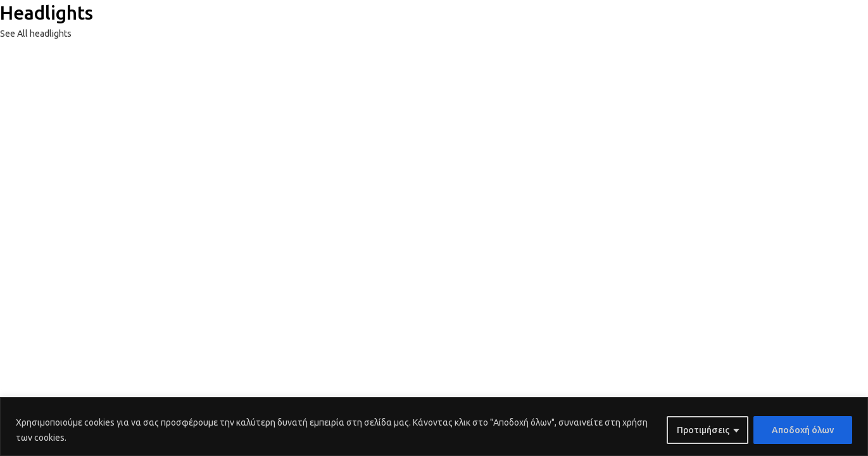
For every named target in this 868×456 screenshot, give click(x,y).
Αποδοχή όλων (803, 430)
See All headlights (36, 34)
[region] (434, 427)
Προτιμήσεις (703, 430)
